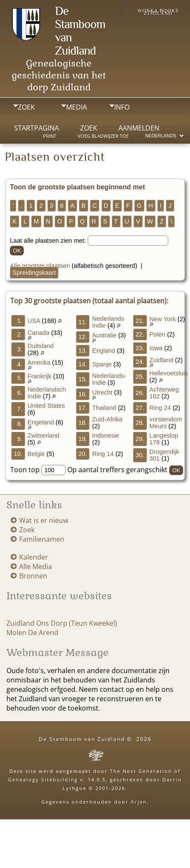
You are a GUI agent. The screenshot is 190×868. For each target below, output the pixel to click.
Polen (158, 334)
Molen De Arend (32, 633)
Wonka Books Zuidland (158, 12)
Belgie (36, 454)
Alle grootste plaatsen (40, 266)
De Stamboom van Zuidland (82, 739)
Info (122, 107)
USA (34, 321)
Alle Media (36, 566)
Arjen (139, 802)
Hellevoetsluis (169, 373)
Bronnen (33, 576)
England (104, 351)
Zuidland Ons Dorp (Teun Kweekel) (62, 623)
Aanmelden (139, 128)
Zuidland (161, 360)
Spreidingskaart (34, 273)
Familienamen (42, 539)
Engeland (41, 422)
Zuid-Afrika (107, 419)
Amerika (39, 363)
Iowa (156, 348)
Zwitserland (44, 435)
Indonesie (106, 435)
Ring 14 (103, 454)
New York (163, 319)
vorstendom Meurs (166, 423)
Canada (39, 333)
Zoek (26, 107)
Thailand (104, 408)
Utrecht (102, 392)
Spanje (102, 364)
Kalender (34, 557)
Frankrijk (40, 376)
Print (50, 136)
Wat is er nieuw (44, 520)
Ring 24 (160, 408)
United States (46, 406)
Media (76, 107)
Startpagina (36, 128)
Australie (104, 335)
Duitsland (41, 346)
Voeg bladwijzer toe (103, 136)
